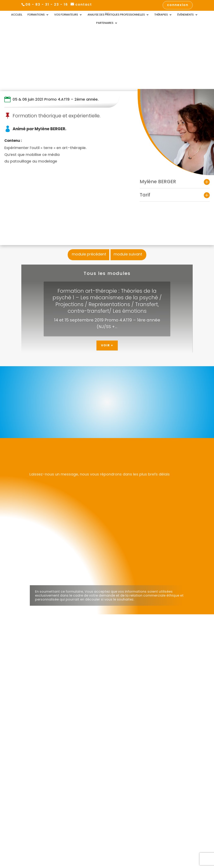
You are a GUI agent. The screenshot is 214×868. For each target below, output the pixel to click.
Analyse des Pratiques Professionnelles (116, 15)
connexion (178, 5)
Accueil (17, 15)
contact (84, 5)
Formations (36, 15)
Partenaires (105, 23)
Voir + (107, 345)
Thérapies (161, 15)
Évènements (186, 15)
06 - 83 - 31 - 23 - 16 (47, 4)
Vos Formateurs (66, 15)
